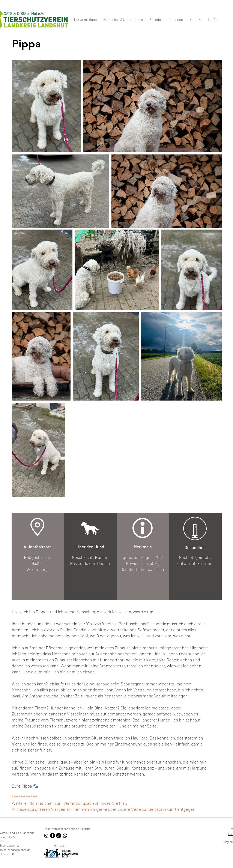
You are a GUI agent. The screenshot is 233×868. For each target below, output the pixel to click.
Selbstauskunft (162, 809)
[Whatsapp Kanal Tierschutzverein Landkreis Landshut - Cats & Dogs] (65, 836)
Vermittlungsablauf (81, 803)
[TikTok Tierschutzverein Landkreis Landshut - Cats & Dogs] (59, 836)
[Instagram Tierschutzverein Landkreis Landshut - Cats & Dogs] (46, 836)
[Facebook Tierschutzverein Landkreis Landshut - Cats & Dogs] (53, 836)
